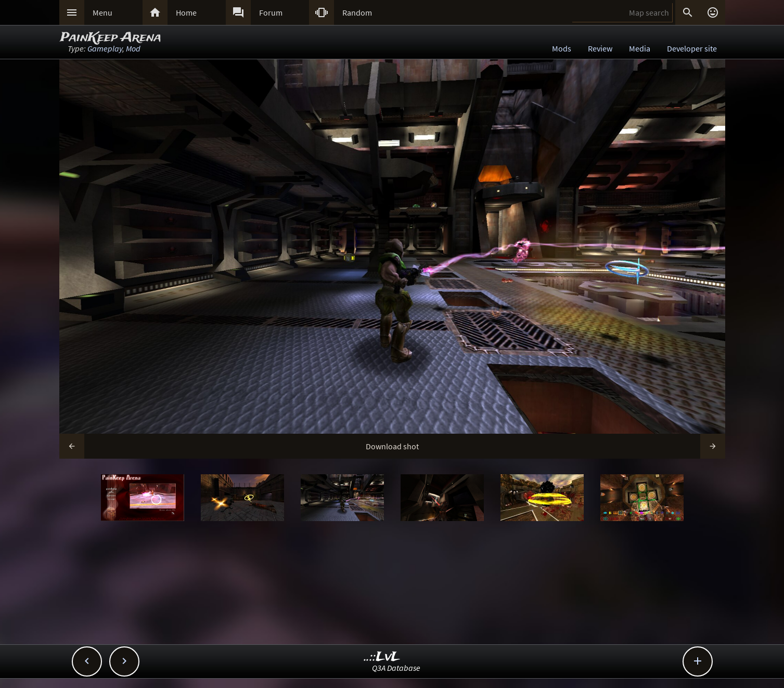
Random (357, 12)
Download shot (392, 446)
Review (600, 48)
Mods (562, 48)
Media (640, 48)
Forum (271, 12)
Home (186, 12)
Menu (102, 12)
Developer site (692, 48)
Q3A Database (396, 668)
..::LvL (382, 657)
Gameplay (105, 48)
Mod (133, 48)
